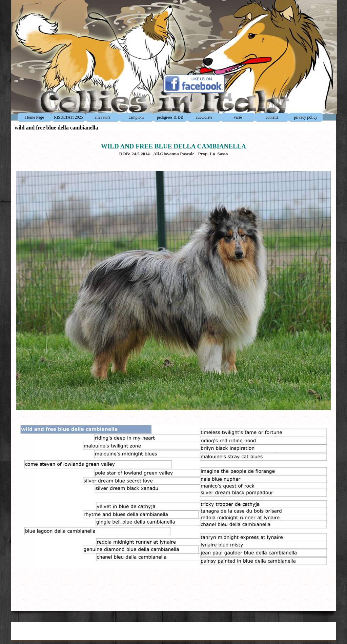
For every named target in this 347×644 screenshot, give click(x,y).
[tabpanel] (173, 370)
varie (238, 117)
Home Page (35, 117)
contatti (272, 117)
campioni (136, 117)
